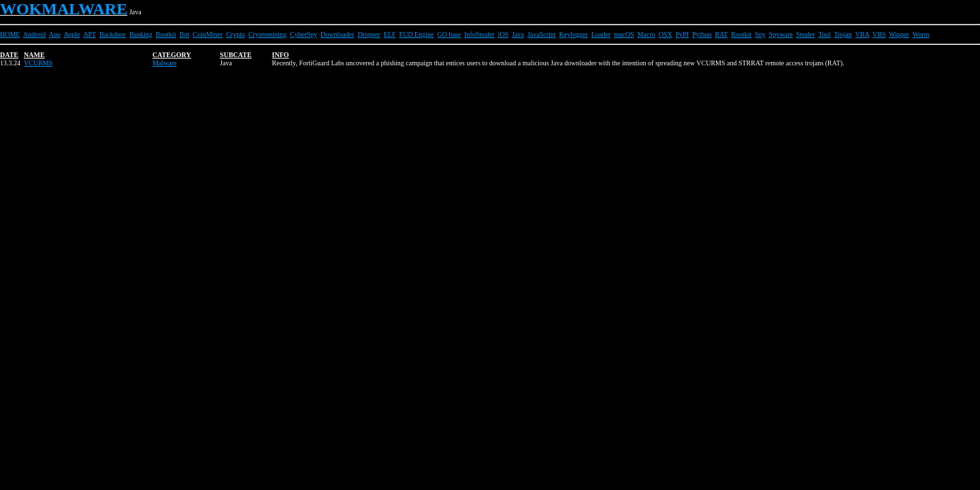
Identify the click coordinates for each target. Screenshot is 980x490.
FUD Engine (417, 34)
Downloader (337, 34)
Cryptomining (267, 34)
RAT (722, 34)
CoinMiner (208, 34)
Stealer (806, 34)
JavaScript (542, 34)
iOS (504, 34)
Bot (184, 34)
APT (89, 34)
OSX (666, 34)
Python (702, 34)
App (55, 34)
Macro (647, 34)
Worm (921, 34)
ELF (390, 34)
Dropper (369, 34)
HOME (10, 34)
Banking (141, 34)
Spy (760, 34)
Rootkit (741, 34)
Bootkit (166, 34)
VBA (863, 34)
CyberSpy (304, 34)
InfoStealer (479, 34)
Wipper (899, 34)
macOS (624, 34)
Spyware (781, 34)
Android (34, 34)
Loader (601, 34)
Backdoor (113, 34)
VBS (879, 34)
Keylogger (574, 34)
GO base (449, 34)
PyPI (682, 34)
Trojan (843, 34)
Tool (824, 34)
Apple (71, 34)
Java (518, 34)
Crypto (235, 34)
